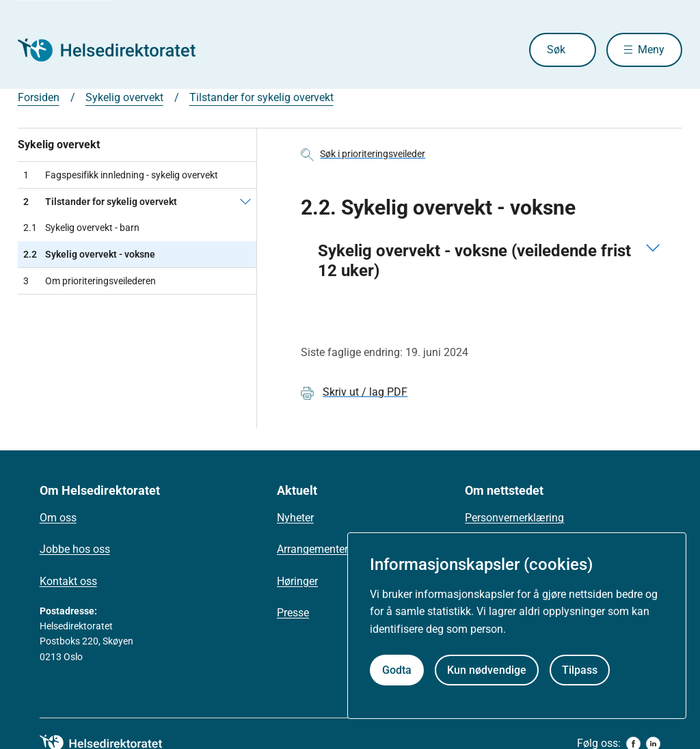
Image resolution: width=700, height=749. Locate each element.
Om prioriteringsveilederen (90, 281)
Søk (556, 50)
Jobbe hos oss (75, 549)
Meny (651, 50)
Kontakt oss (68, 581)
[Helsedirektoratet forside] (116, 50)
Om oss (58, 518)
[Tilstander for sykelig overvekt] (245, 202)
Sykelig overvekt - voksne (89, 254)
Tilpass (580, 670)
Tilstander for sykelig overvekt (261, 97)
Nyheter (295, 518)
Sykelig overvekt (124, 97)
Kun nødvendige (487, 670)
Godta (397, 670)
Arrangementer (312, 549)
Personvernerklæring (514, 518)
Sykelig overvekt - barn (81, 228)
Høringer (297, 581)
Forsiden (39, 97)
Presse (293, 613)
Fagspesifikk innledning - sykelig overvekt (121, 175)
